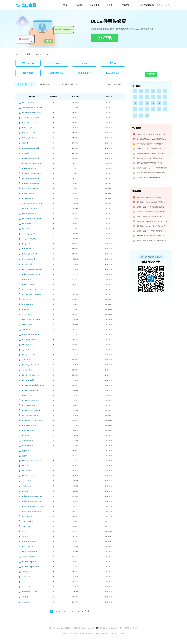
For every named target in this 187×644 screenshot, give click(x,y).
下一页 (87, 611)
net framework (56, 63)
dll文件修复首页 (115, 84)
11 (79, 611)
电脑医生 (26, 54)
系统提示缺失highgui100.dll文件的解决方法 (151, 202)
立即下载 (104, 38)
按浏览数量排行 (48, 84)
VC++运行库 (28, 63)
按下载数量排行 (70, 84)
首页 (65, 5)
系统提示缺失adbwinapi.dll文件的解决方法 (151, 236)
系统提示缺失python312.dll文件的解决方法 (151, 197)
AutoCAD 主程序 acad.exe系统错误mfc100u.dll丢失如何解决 (152, 212)
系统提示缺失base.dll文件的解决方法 (149, 217)
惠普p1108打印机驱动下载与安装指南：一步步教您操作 (152, 158)
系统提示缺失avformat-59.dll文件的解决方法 (151, 240)
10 (76, 611)
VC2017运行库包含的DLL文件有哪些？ (150, 144)
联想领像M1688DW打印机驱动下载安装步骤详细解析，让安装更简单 (152, 153)
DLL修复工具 (84, 73)
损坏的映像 (28, 73)
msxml (84, 63)
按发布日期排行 (25, 84)
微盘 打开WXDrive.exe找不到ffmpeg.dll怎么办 (152, 221)
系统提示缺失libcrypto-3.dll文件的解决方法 (151, 226)
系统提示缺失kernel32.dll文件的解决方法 (150, 207)
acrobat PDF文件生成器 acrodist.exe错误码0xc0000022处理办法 (152, 149)
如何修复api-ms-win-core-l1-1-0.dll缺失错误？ (152, 134)
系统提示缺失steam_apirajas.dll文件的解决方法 (152, 168)
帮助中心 (126, 5)
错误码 (113, 63)
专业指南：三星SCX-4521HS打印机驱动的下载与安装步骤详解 (152, 139)
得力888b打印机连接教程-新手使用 (148, 177)
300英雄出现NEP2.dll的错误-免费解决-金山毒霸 (152, 173)
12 (82, 611)
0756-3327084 (119, 633)
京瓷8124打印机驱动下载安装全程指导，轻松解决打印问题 (152, 163)
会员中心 (111, 5)
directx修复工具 (113, 73)
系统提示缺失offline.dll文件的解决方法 (150, 231)
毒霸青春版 (147, 5)
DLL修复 (37, 54)
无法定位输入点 (56, 73)
